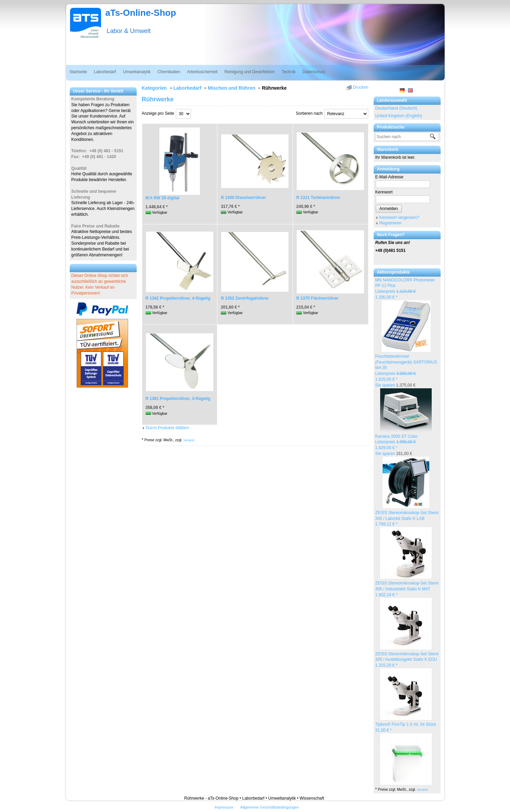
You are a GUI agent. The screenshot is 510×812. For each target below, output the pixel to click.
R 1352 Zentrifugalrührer (245, 298)
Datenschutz (314, 72)
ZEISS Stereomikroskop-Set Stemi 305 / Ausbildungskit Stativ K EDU (407, 660)
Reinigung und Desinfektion (250, 72)
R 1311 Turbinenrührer (318, 198)
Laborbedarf (105, 72)
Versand (422, 790)
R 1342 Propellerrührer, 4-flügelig (178, 298)
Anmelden (389, 209)
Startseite (78, 72)
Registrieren (391, 223)
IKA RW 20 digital (163, 198)
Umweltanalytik (137, 72)
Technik (289, 72)
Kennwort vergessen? (399, 218)
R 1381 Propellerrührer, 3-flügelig (178, 399)
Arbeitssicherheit (202, 72)
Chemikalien (169, 72)
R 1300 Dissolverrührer (243, 198)
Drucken (361, 87)
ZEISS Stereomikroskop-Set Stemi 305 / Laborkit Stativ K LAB (407, 519)
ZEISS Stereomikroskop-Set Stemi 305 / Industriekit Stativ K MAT (407, 589)
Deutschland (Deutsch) (396, 108)
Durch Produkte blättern (168, 428)
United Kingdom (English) (399, 116)
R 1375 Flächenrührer (318, 298)
